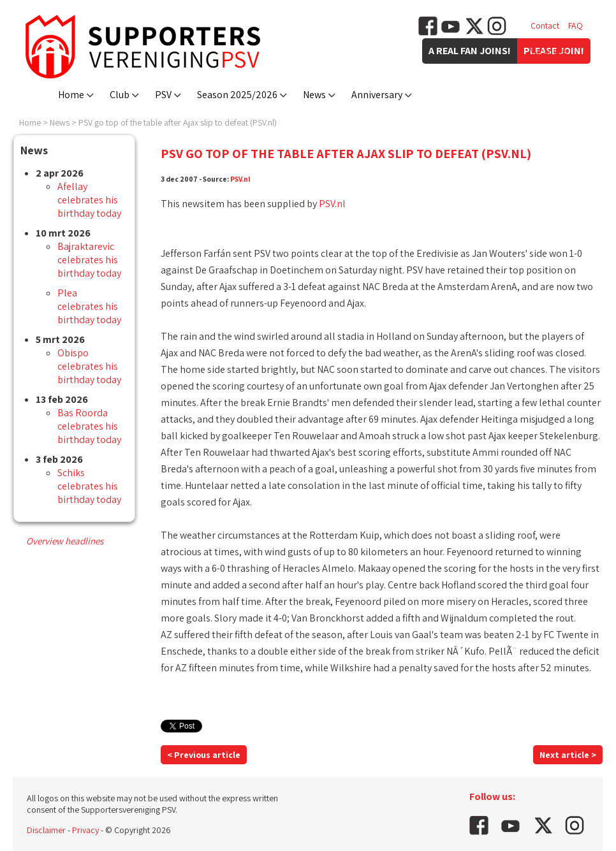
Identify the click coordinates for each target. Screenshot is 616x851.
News (314, 95)
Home (71, 95)
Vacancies (549, 51)
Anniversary (377, 95)
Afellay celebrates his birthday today (89, 200)
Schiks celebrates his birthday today (89, 486)
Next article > (568, 755)
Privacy (85, 830)
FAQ (576, 25)
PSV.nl (240, 179)
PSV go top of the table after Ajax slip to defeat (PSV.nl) (178, 122)
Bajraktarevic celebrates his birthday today (89, 260)
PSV (163, 95)
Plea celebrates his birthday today (89, 306)
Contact (545, 25)
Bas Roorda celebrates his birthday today (89, 426)
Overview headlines (65, 541)
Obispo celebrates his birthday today (89, 366)
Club (120, 95)
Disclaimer (46, 830)
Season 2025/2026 (237, 95)
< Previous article (204, 755)
